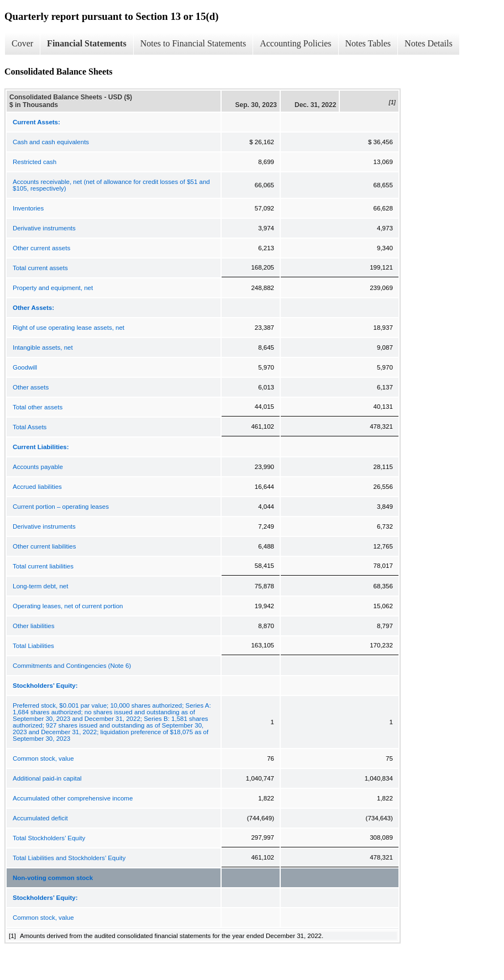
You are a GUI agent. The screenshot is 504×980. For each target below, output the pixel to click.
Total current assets (40, 268)
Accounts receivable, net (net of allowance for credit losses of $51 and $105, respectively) (111, 185)
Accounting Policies (295, 43)
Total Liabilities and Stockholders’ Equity (69, 858)
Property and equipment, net (53, 288)
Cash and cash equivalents (51, 142)
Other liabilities (33, 626)
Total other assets (38, 407)
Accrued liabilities (37, 487)
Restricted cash (35, 162)
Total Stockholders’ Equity (49, 838)
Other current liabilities (44, 546)
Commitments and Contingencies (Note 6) (72, 666)
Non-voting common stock (53, 878)
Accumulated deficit (40, 818)
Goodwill (25, 367)
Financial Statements (87, 43)
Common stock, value (43, 758)
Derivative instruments (44, 228)
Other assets (31, 387)
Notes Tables (368, 43)
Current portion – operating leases (61, 507)
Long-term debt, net (40, 586)
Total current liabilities (43, 566)
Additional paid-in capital (47, 778)
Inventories (28, 208)
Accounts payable (38, 467)
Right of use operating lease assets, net (69, 328)
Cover (22, 43)
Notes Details (429, 43)
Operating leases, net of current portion (68, 606)
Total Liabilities (33, 646)
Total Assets (30, 427)
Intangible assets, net (43, 347)
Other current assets (41, 248)
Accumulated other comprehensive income (73, 798)
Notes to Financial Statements (193, 43)
